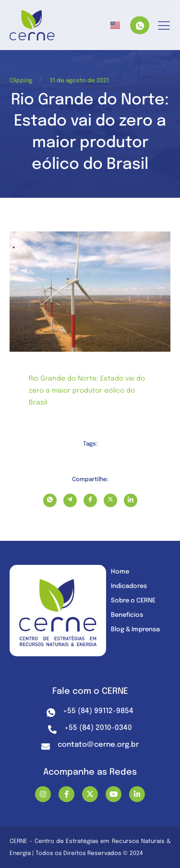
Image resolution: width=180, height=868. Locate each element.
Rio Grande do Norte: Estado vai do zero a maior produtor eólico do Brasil (87, 391)
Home (120, 572)
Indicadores (129, 586)
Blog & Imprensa (135, 630)
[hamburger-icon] (164, 26)
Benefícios (127, 615)
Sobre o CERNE (133, 601)
